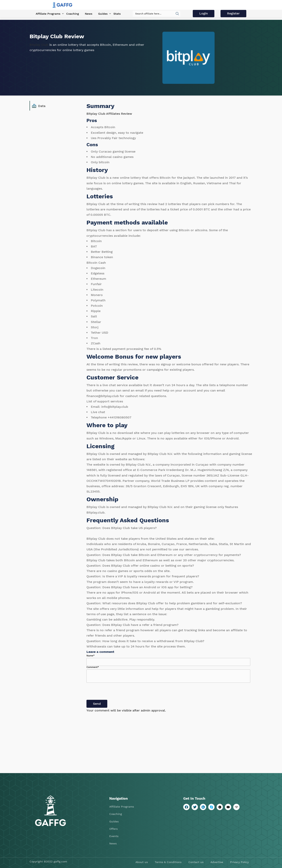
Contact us (196, 862)
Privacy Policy (239, 862)
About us (142, 862)
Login (204, 13)
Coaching (73, 14)
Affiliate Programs (48, 14)
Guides (103, 14)
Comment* (93, 667)
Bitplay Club (39, 45)
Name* (91, 656)
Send (97, 704)
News (89, 14)
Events (114, 836)
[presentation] (117, 692)
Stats (117, 14)
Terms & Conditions (168, 862)
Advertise (217, 862)
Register (233, 13)
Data (39, 106)
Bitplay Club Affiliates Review (109, 114)
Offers (113, 829)
